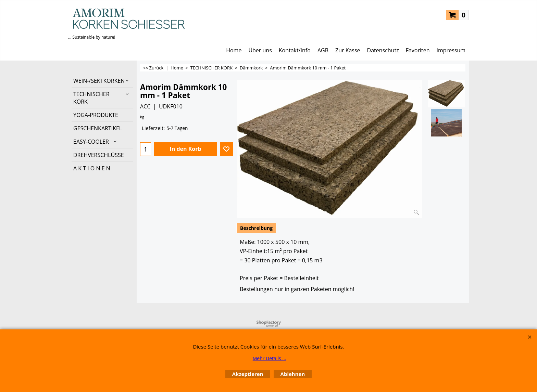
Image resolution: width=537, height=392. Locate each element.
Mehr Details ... (270, 358)
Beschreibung (256, 228)
